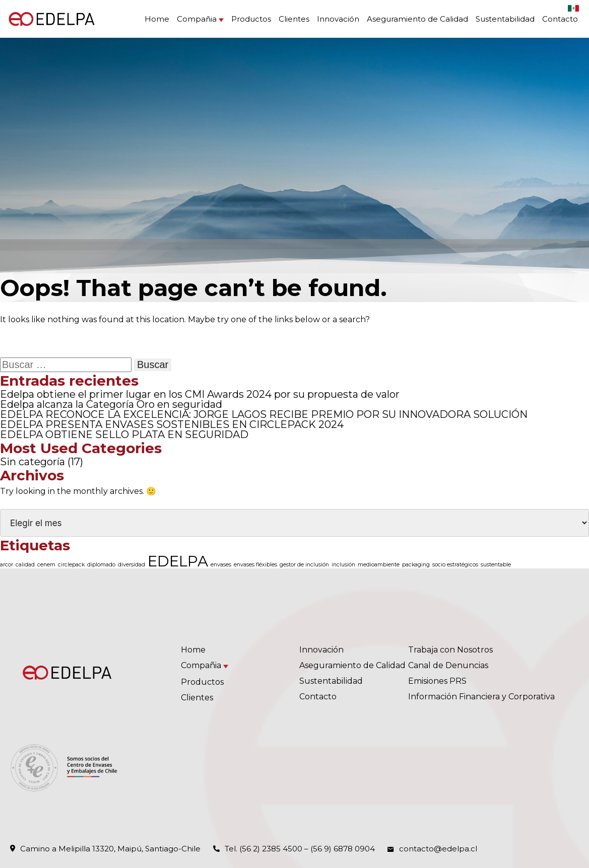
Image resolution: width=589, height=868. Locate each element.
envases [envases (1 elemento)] (221, 565)
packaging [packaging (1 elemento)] (416, 565)
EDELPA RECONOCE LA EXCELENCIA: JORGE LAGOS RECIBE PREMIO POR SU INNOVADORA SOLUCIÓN (264, 414)
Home (157, 19)
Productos (251, 19)
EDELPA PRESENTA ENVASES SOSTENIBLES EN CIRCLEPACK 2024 (172, 424)
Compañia (197, 19)
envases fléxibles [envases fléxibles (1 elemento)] (255, 565)
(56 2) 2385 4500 (271, 849)
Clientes (294, 19)
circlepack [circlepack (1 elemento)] (71, 565)
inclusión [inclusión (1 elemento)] (343, 565)
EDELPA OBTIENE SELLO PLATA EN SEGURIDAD (124, 435)
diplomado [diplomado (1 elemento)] (101, 565)
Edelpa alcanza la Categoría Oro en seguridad (111, 404)
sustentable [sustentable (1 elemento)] (496, 565)
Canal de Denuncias (448, 665)
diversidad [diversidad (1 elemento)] (132, 565)
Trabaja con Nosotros (450, 650)
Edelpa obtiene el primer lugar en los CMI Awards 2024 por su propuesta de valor (200, 394)
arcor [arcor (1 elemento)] (7, 565)
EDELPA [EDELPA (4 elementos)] (178, 561)
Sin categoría (32, 462)
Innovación (338, 19)
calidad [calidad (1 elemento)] (25, 565)
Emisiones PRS (437, 681)
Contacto (560, 19)
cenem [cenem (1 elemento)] (46, 565)
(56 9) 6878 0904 (343, 849)
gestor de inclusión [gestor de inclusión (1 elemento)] (304, 565)
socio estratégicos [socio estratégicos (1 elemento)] (455, 565)
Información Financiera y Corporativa (481, 697)
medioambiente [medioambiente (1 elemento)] (379, 565)
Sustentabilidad (505, 19)
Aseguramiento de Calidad (417, 19)
